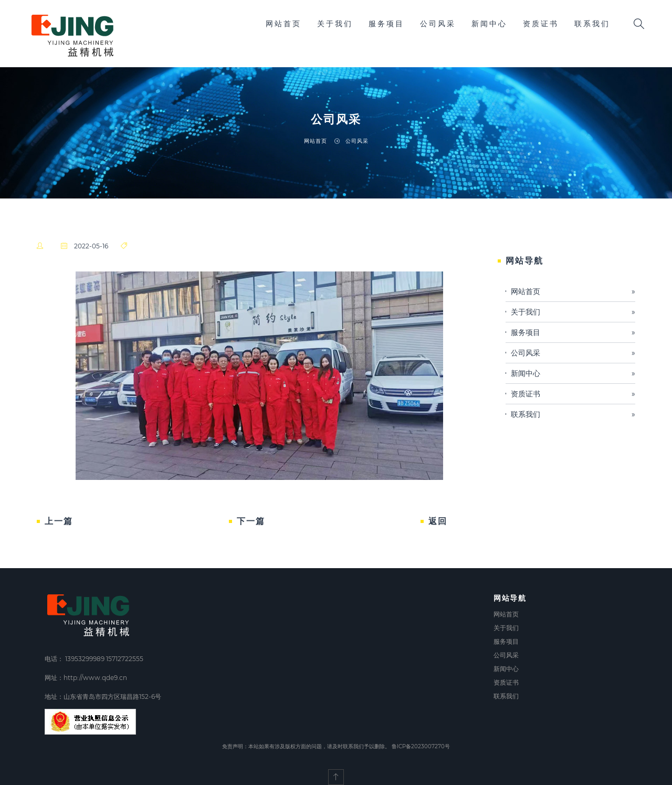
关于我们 (335, 24)
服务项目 (386, 24)
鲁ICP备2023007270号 (421, 746)
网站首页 (283, 24)
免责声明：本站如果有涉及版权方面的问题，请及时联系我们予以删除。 (306, 746)
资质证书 (541, 24)
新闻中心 (489, 24)
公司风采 (438, 24)
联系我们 (592, 24)
